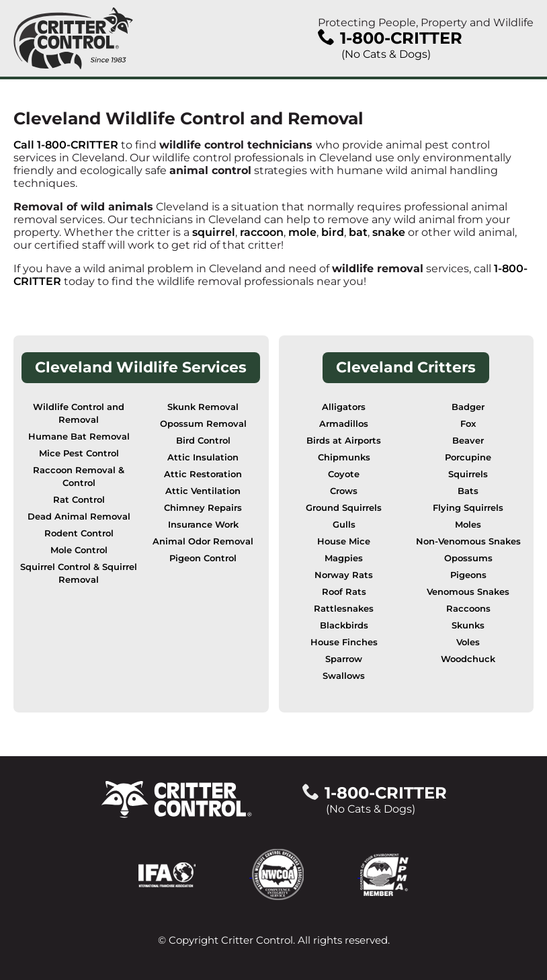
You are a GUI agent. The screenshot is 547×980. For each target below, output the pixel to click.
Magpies (344, 558)
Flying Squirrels (468, 508)
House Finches (344, 642)
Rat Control (79, 500)
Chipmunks (344, 457)
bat (358, 232)
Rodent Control (79, 533)
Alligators (344, 407)
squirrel (214, 232)
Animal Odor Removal (203, 541)
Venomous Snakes (468, 592)
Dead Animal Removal (79, 517)
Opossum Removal (203, 424)
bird (333, 232)
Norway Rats (344, 575)
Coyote (344, 474)
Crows (344, 491)
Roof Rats (344, 592)
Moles (468, 525)
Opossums (468, 558)
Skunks (468, 625)
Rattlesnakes (344, 609)
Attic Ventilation (203, 491)
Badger (468, 407)
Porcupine (468, 457)
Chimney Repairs (203, 508)
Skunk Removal (203, 407)
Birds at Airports (344, 441)
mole (302, 232)
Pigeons (468, 575)
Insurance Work (203, 525)
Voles (468, 642)
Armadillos (344, 424)
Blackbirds (344, 625)
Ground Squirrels (344, 508)
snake (389, 232)
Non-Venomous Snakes (468, 541)
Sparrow (344, 659)
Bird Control (203, 441)
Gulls (344, 525)
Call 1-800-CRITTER (66, 145)
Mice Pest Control (79, 453)
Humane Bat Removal (79, 437)
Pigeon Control (203, 558)
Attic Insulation (203, 457)
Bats (468, 491)
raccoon (262, 232)
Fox (468, 424)
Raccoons (468, 609)
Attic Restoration (203, 474)
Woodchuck (468, 659)
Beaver (468, 441)
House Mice (344, 541)
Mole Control (79, 550)
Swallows (344, 676)
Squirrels (468, 474)
